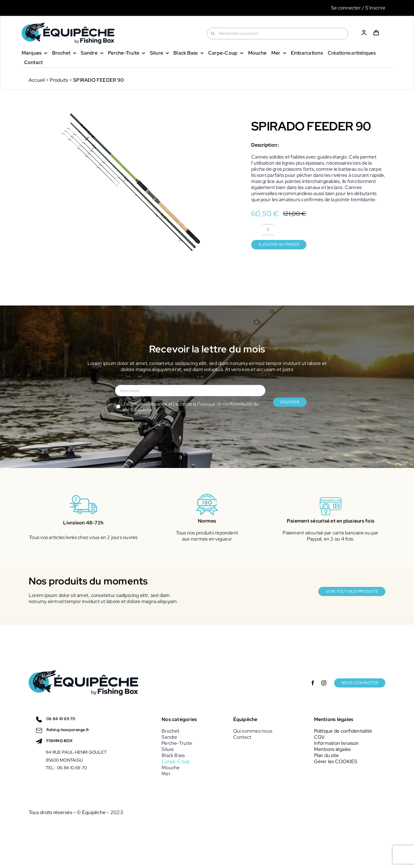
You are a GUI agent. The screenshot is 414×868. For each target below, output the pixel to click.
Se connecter (346, 8)
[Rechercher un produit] (278, 34)
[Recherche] (213, 34)
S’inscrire (375, 8)
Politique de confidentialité (225, 404)
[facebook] (313, 683)
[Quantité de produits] (268, 230)
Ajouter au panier (279, 244)
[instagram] (324, 683)
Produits (59, 80)
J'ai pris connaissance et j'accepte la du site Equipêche (191, 407)
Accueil (37, 80)
